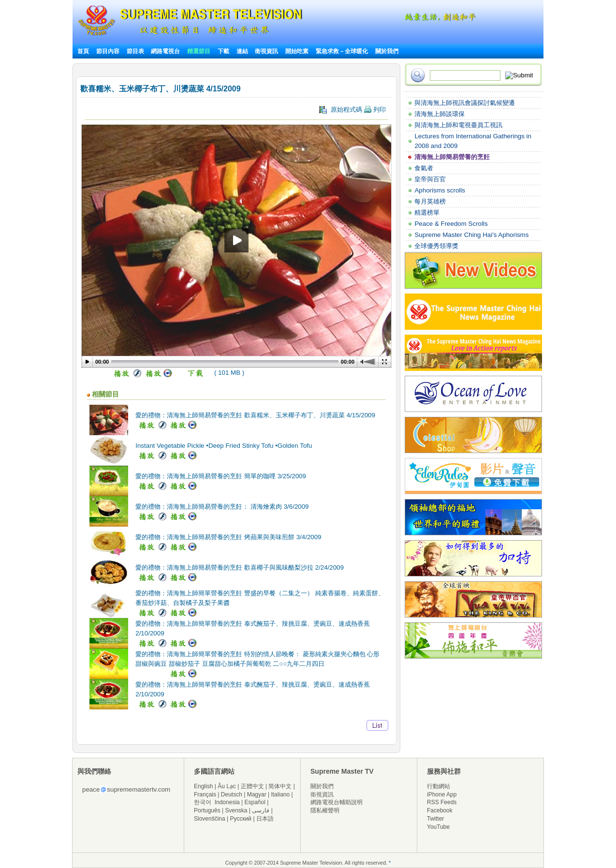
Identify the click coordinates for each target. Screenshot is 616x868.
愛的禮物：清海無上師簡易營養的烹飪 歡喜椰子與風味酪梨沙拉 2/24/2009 (240, 567)
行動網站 (439, 786)
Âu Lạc (227, 786)
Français (205, 794)
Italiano (280, 794)
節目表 (135, 51)
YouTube (438, 827)
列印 (375, 110)
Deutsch (232, 794)
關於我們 (387, 51)
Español (255, 802)
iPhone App (442, 794)
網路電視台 (166, 51)
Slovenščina (210, 819)
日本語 (265, 819)
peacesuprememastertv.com (126, 789)
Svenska (236, 810)
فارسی (261, 810)
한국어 (203, 802)
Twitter (435, 819)
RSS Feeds (442, 802)
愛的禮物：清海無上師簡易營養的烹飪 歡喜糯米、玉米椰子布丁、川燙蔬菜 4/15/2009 (255, 415)
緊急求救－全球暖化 (342, 51)
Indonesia (227, 802)
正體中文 (252, 786)
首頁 (83, 51)
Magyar (257, 794)
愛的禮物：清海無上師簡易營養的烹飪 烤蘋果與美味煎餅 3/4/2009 (228, 537)
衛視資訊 (266, 51)
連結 (242, 51)
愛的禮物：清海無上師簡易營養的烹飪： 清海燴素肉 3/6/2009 (222, 507)
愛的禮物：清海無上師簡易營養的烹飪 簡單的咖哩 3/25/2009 (221, 476)
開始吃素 (297, 51)
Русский (241, 819)
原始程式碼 (352, 110)
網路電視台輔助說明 (337, 802)
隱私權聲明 (325, 810)
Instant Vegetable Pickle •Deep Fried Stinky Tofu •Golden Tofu (224, 446)
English (203, 786)
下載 (223, 51)
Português (207, 810)
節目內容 (108, 51)
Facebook (440, 810)
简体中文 (280, 786)
